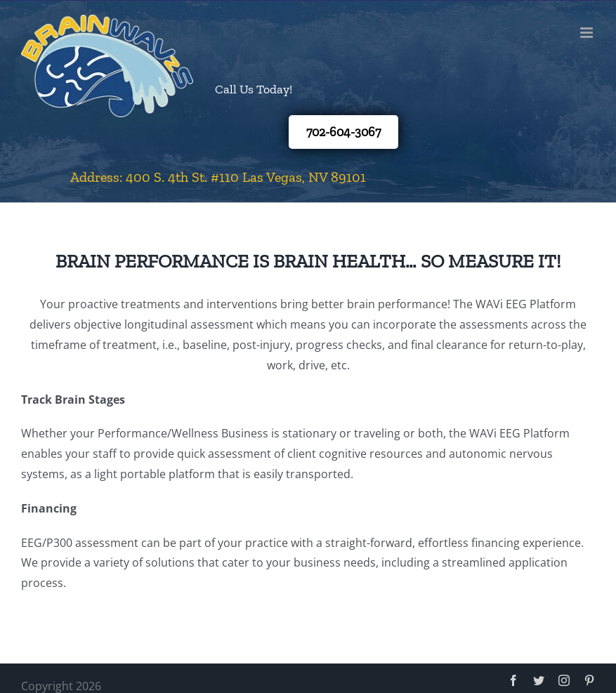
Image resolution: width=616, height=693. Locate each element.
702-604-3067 (343, 132)
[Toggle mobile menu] (588, 33)
